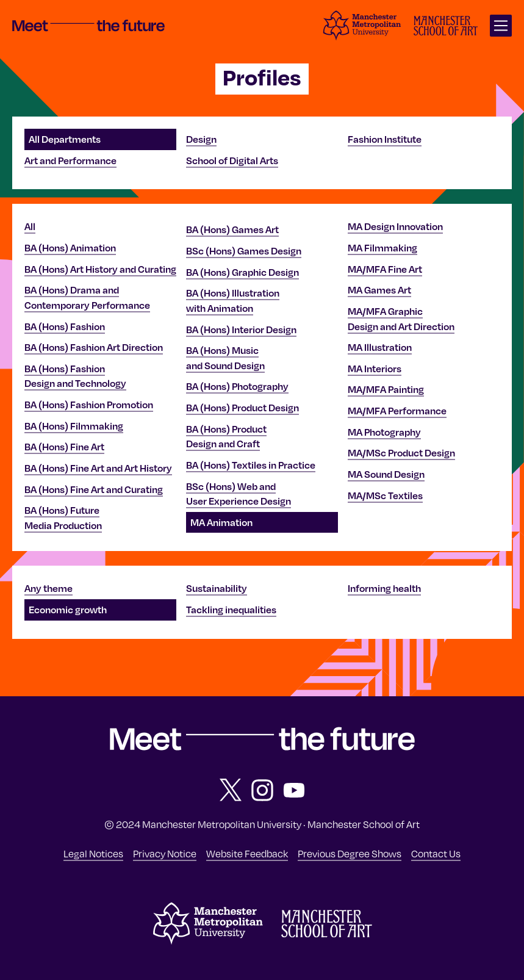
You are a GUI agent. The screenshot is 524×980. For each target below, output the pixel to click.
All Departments (65, 139)
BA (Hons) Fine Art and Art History (98, 468)
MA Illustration (380, 347)
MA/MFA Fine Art (385, 269)
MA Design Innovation (395, 226)
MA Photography (384, 432)
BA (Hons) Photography (237, 386)
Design (201, 139)
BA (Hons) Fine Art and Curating (94, 489)
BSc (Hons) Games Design (244, 251)
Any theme (48, 588)
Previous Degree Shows (350, 854)
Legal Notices (93, 854)
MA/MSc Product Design (401, 453)
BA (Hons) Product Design (242, 408)
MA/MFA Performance (397, 411)
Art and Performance (70, 160)
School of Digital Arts (232, 160)
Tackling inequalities (231, 610)
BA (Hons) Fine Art (64, 447)
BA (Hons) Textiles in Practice (251, 465)
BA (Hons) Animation (70, 248)
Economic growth (68, 610)
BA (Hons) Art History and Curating (100, 269)
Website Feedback (247, 854)
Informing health (384, 588)
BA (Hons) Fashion (65, 326)
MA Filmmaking (382, 248)
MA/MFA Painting (386, 389)
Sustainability (217, 588)
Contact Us (436, 854)
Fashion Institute (385, 139)
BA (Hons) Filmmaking (74, 426)
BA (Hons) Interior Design (241, 330)
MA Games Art (379, 290)
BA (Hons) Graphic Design (242, 272)
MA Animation (221, 522)
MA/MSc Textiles (385, 495)
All (30, 226)
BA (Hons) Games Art (232, 229)
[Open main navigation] (501, 26)
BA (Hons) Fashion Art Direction (94, 347)
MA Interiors (375, 369)
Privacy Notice (165, 854)
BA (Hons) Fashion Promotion (89, 405)
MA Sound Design (386, 474)
